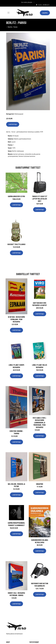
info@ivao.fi (46, 5)
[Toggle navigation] (8, 13)
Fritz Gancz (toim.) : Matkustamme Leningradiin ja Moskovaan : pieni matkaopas (40, 423)
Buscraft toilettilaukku (16, 244)
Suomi (40, 5)
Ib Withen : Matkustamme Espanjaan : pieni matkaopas (16, 319)
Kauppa (45, 13)
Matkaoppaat (19, 114)
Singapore (40, 484)
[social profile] (34, 2)
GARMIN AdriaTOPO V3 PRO (16, 196)
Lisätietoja (13, 124)
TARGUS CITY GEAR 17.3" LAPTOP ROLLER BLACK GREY (40, 199)
